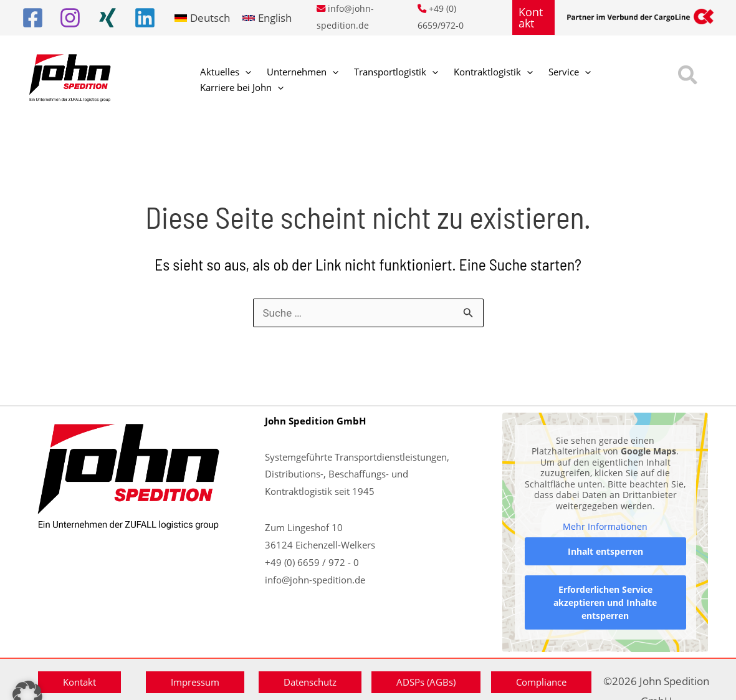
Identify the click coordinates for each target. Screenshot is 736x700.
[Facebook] (33, 18)
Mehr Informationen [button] (605, 527)
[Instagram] (70, 18)
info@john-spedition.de (315, 580)
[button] (533, 17)
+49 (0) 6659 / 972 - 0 (312, 562)
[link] (202, 18)
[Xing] (108, 18)
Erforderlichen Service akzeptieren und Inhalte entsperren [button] (605, 602)
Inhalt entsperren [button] (605, 551)
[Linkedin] (145, 18)
